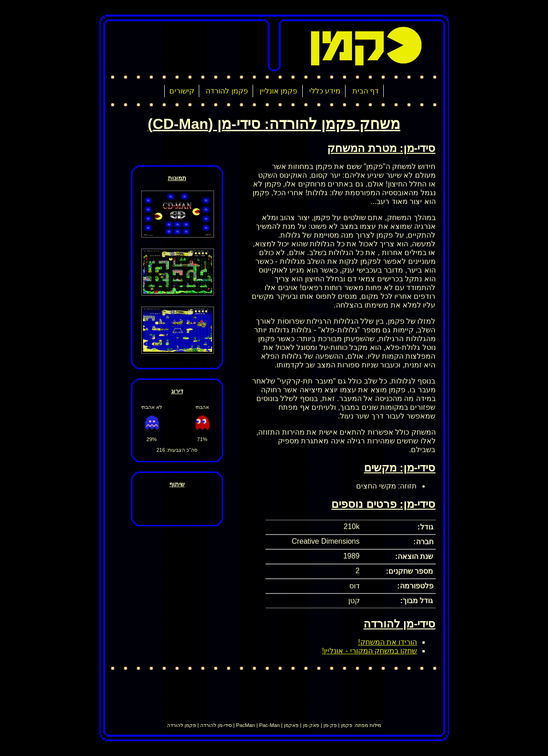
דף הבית (366, 91)
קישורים (182, 91)
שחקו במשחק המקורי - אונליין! (370, 651)
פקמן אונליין (278, 91)
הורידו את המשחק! (387, 642)
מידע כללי (325, 91)
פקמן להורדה (227, 91)
